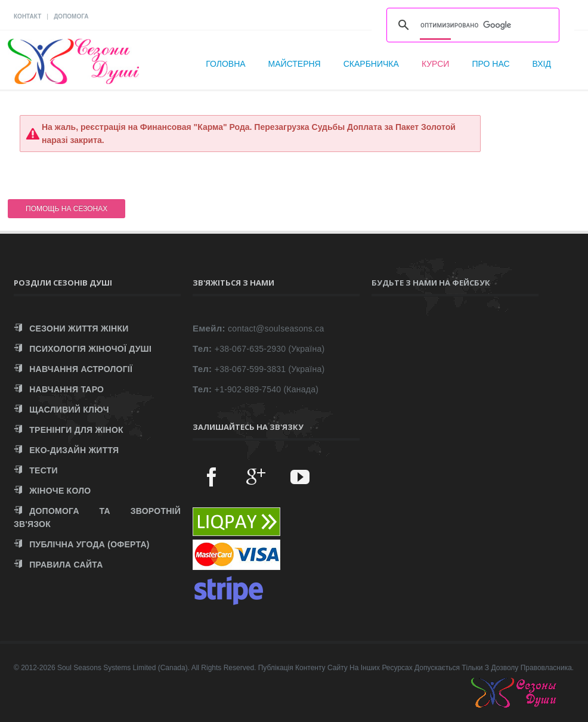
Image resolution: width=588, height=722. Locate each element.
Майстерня (295, 64)
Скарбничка (371, 64)
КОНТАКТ (27, 16)
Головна (225, 64)
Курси (436, 64)
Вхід (542, 64)
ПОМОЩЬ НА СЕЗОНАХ (66, 209)
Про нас (490, 64)
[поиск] (471, 25)
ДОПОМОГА (71, 16)
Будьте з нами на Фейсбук (431, 283)
